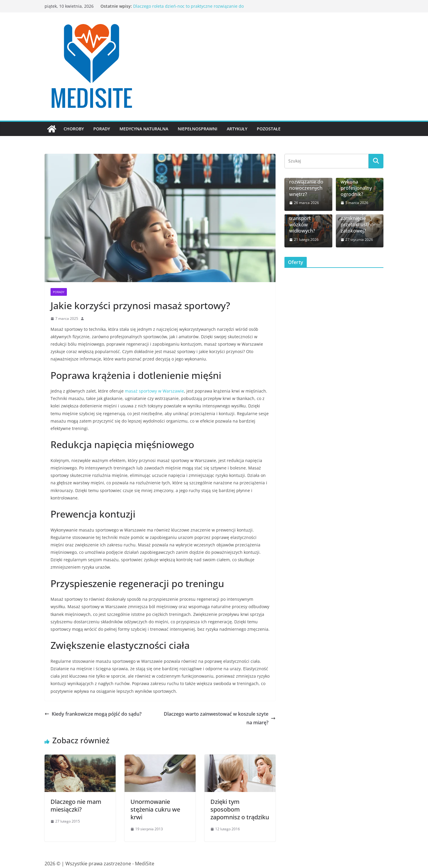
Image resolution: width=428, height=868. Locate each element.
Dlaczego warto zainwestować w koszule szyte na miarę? (220, 718)
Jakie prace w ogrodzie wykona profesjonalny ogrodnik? (356, 182)
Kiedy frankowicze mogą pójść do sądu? (93, 714)
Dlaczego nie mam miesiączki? (76, 805)
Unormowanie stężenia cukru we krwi (155, 809)
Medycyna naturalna (144, 129)
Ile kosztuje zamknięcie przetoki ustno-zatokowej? (358, 222)
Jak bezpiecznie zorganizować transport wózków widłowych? (306, 219)
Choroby (74, 129)
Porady (102, 129)
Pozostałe (269, 129)
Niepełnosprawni (198, 129)
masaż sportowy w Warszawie (154, 391)
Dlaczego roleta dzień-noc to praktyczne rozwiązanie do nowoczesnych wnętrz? (307, 179)
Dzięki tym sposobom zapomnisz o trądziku (240, 809)
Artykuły (237, 129)
